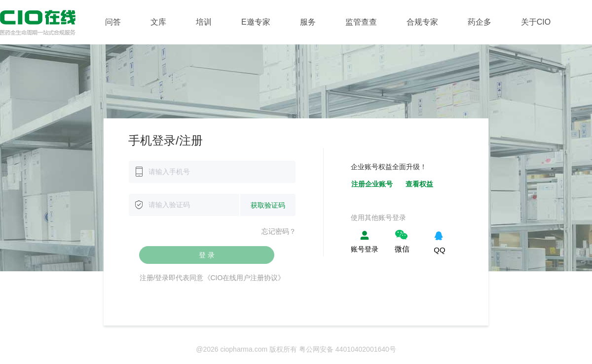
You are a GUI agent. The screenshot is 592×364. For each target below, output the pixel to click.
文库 (158, 22)
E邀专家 (256, 22)
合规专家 (422, 22)
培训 (204, 22)
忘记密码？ (279, 231)
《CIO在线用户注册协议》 (244, 278)
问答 (113, 22)
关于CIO (536, 22)
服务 (308, 22)
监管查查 (361, 22)
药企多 (480, 22)
